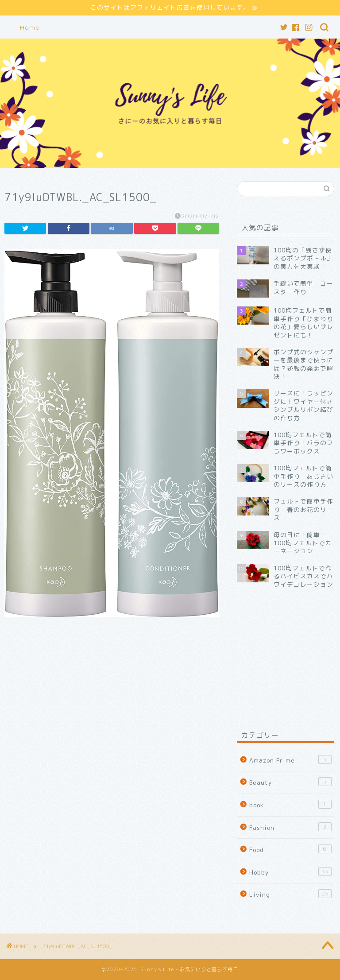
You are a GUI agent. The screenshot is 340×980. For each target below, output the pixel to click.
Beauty (290, 782)
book (290, 804)
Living (290, 894)
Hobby (290, 872)
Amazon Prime (290, 760)
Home (30, 27)
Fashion (290, 827)
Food (290, 849)
